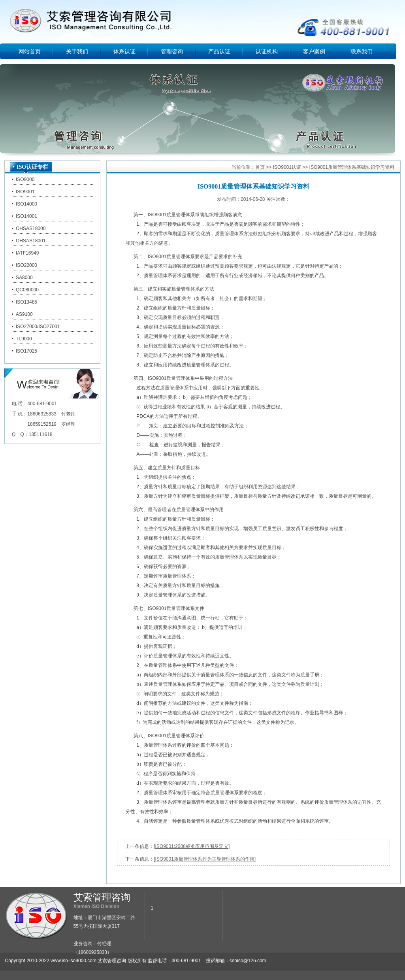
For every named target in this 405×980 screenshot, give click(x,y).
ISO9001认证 (287, 167)
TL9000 (24, 339)
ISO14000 (26, 204)
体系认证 (124, 51)
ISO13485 (26, 302)
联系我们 (362, 51)
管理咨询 (172, 51)
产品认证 (219, 51)
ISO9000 (25, 179)
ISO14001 (26, 216)
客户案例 (314, 51)
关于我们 (77, 51)
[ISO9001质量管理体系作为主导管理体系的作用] (205, 859)
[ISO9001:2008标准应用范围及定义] (192, 846)
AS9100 (24, 314)
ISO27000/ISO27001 (38, 327)
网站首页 (30, 51)
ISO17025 (26, 351)
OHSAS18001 (31, 241)
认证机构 (267, 51)
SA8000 (24, 278)
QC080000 (27, 290)
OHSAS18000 (31, 228)
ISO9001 (25, 192)
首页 (260, 167)
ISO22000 (26, 265)
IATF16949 (27, 253)
